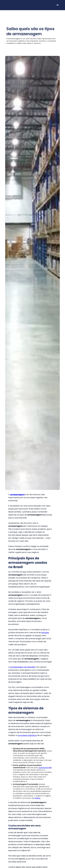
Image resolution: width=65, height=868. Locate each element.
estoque (45, 633)
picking (37, 798)
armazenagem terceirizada (22, 667)
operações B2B (45, 768)
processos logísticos (27, 735)
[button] (58, 5)
